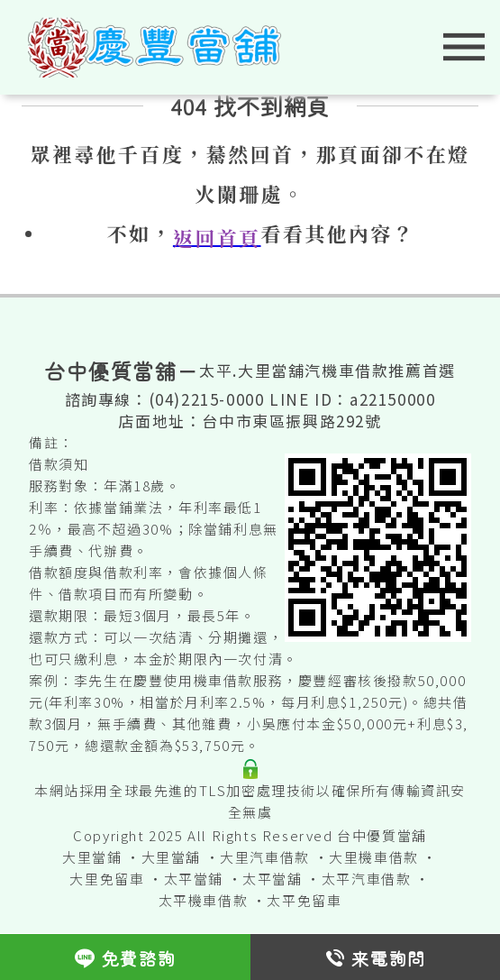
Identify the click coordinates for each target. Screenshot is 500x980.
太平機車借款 (204, 900)
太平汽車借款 (367, 879)
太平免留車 (304, 900)
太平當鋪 (194, 879)
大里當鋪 (92, 857)
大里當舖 (171, 857)
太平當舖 (272, 879)
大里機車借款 (374, 857)
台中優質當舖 (382, 835)
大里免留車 (107, 879)
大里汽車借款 (265, 857)
